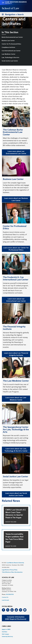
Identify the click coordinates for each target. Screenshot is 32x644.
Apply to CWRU (6, 629)
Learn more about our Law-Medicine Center (16, 399)
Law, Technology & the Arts (10, 57)
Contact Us (5, 597)
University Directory (7, 636)
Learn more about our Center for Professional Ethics (16, 249)
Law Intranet (5, 600)
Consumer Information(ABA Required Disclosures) (16, 618)
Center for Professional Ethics (11, 44)
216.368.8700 (10, 594)
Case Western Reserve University (15, 563)
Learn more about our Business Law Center (16, 199)
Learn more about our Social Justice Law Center (16, 494)
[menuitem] (15, 37)
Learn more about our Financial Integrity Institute (16, 354)
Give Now (4, 632)
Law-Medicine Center (9, 54)
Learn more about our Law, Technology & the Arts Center (16, 450)
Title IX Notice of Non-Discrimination (12, 572)
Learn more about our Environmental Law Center (16, 152)
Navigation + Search (12, 15)
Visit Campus (5, 634)
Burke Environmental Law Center (12, 37)
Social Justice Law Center (10, 61)
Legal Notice (5, 570)
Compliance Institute (8, 47)
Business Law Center (8, 41)
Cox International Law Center (11, 51)
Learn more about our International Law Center (16, 300)
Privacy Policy (14, 570)
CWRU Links (6, 626)
